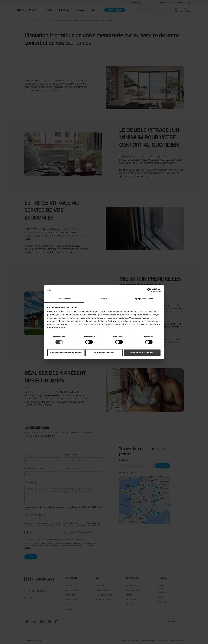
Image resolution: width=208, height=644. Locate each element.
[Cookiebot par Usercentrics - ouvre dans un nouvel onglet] (149, 290)
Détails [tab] (104, 299)
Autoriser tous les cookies (142, 353)
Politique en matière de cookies (124, 321)
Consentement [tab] (64, 299)
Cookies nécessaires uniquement (66, 353)
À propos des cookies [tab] (144, 299)
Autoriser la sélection (104, 353)
